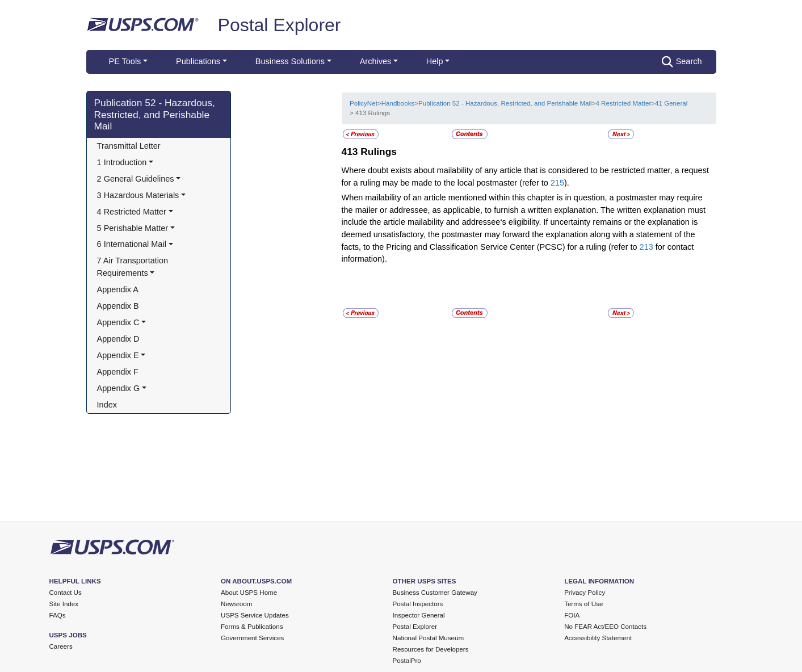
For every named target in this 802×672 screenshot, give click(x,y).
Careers (61, 646)
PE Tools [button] (125, 61)
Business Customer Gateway (435, 593)
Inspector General (419, 615)
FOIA (572, 615)
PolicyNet (364, 103)
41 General (671, 103)
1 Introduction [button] (122, 162)
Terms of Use (583, 604)
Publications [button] (198, 61)
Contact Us (66, 593)
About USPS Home (249, 593)
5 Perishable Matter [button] (133, 228)
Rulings (379, 152)
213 (646, 247)
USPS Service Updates (255, 615)
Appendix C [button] (118, 322)
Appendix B (118, 306)
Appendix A (118, 289)
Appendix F (118, 372)
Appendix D (118, 339)
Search (682, 62)
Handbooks (398, 103)
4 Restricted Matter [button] (132, 212)
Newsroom (236, 604)
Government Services (252, 638)
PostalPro (407, 661)
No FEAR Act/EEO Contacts (605, 627)
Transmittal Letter (129, 146)
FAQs (58, 615)
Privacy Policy (585, 593)
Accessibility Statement (598, 638)
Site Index (64, 604)
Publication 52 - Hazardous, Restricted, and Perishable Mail (155, 115)
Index (107, 405)
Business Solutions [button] (290, 61)
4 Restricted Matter (623, 103)
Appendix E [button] (118, 355)
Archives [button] (375, 61)
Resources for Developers (431, 649)
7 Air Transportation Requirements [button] (134, 267)
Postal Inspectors (418, 604)
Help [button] (435, 61)
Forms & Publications (252, 627)
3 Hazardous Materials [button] (138, 195)
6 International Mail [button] (132, 244)
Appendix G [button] (119, 388)
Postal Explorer (280, 25)
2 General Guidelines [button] (136, 179)
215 (557, 183)
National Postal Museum (429, 638)
